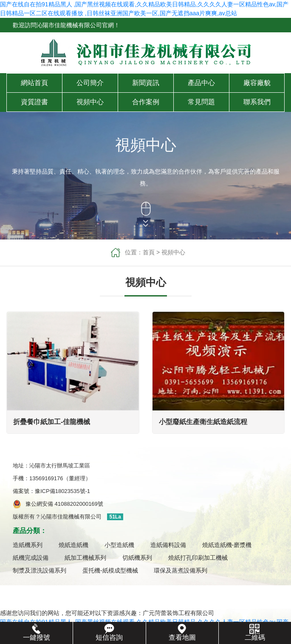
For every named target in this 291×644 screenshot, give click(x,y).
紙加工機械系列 (85, 558)
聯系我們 (257, 102)
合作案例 (146, 102)
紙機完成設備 (31, 558)
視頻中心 (90, 102)
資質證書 (34, 102)
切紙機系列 (137, 558)
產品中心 (201, 83)
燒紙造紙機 (73, 545)
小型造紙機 (119, 545)
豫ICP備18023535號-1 (65, 491)
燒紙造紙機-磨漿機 (227, 545)
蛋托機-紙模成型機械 (110, 570)
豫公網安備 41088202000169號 (64, 504)
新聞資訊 (146, 83)
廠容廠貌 (257, 83)
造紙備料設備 (168, 545)
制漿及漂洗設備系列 (40, 570)
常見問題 (201, 102)
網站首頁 (34, 83)
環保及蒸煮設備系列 (181, 570)
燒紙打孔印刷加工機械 (198, 558)
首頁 (149, 252)
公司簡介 (90, 83)
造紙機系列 (28, 545)
